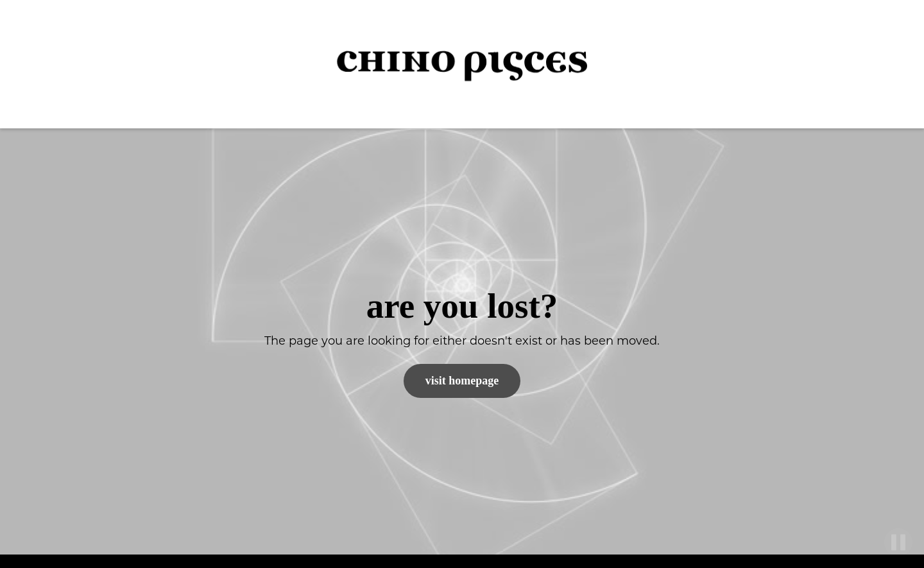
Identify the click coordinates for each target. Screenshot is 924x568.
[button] (892, 65)
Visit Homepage (462, 381)
